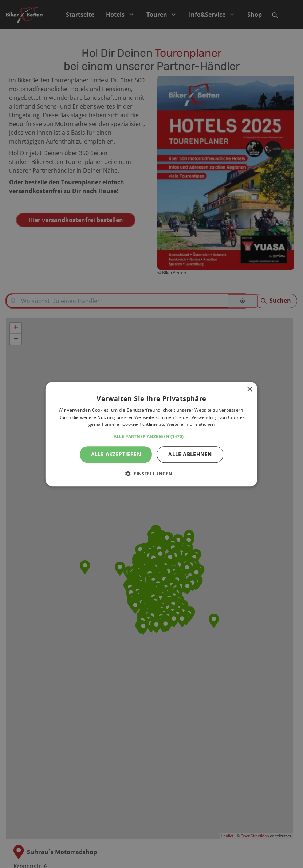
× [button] (249, 390)
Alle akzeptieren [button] (116, 454)
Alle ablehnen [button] (190, 454)
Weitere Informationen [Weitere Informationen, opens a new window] (190, 425)
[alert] (151, 434)
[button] (151, 437)
